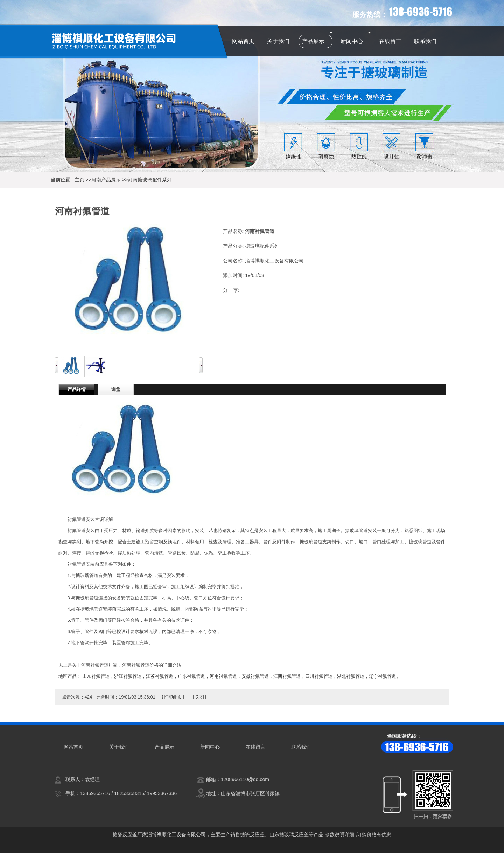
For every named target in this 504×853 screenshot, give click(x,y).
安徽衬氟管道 (255, 676)
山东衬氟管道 (96, 676)
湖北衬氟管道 (351, 676)
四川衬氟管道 (319, 676)
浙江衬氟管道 (128, 676)
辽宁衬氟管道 (383, 676)
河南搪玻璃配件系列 (150, 180)
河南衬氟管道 (223, 676)
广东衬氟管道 (191, 676)
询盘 (116, 389)
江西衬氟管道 (287, 676)
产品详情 (77, 389)
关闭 (199, 697)
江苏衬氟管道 (160, 676)
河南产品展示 (106, 180)
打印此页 (173, 697)
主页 (79, 180)
